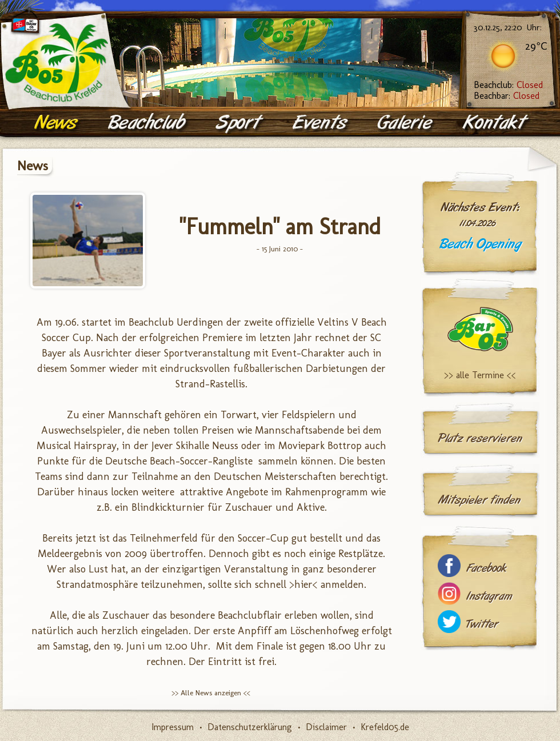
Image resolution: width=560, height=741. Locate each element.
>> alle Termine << (480, 375)
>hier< (303, 584)
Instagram (489, 596)
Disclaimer (326, 727)
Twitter (482, 624)
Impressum (173, 727)
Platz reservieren (480, 438)
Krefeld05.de (385, 727)
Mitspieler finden (479, 500)
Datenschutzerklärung (250, 727)
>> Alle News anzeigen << (211, 693)
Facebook (486, 568)
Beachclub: (508, 85)
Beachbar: (507, 96)
